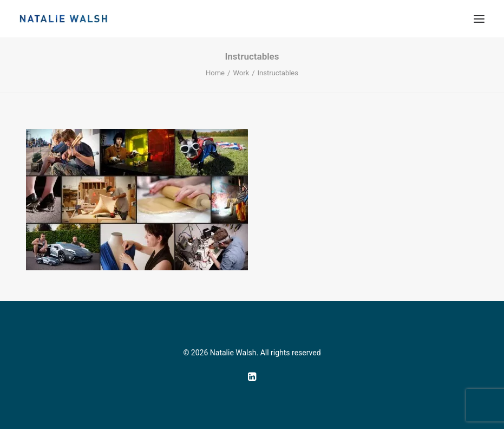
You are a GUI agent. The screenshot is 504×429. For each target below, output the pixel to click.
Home (215, 73)
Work (241, 73)
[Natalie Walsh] (64, 19)
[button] (479, 19)
